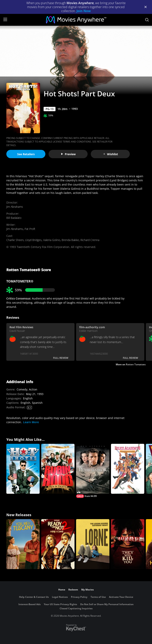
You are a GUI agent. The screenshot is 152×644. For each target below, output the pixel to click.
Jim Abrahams (15, 207)
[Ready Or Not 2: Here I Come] (58, 544)
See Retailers (26, 154)
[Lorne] (93, 544)
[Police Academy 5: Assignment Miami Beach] (128, 469)
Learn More (31, 422)
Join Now (84, 11)
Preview (68, 154)
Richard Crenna (90, 240)
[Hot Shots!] (23, 469)
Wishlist (110, 154)
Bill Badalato (14, 218)
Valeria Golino (52, 240)
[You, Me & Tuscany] (23, 544)
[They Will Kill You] (128, 544)
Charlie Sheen (15, 240)
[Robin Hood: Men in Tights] (58, 469)
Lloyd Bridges (33, 240)
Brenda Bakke (70, 240)
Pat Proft (30, 229)
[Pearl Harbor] (93, 471)
